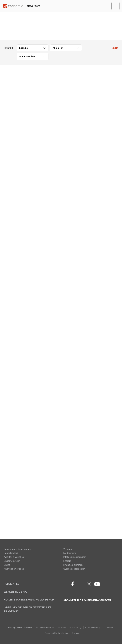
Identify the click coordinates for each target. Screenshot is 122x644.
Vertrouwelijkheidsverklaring (70, 628)
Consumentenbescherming (18, 549)
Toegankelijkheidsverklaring (56, 633)
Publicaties (12, 584)
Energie (67, 561)
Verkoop (68, 549)
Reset (115, 48)
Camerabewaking (92, 628)
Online (7, 565)
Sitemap (75, 633)
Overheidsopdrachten (74, 569)
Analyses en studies (14, 569)
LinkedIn (81, 584)
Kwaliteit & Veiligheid (14, 557)
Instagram (89, 584)
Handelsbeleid (11, 553)
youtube (97, 584)
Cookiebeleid (109, 628)
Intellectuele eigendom (75, 557)
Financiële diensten (73, 565)
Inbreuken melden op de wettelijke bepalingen (27, 609)
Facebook (73, 584)
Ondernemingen (12, 561)
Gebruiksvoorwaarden (45, 628)
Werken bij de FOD (16, 592)
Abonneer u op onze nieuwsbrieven (87, 600)
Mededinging (70, 553)
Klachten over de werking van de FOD (29, 600)
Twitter (66, 584)
